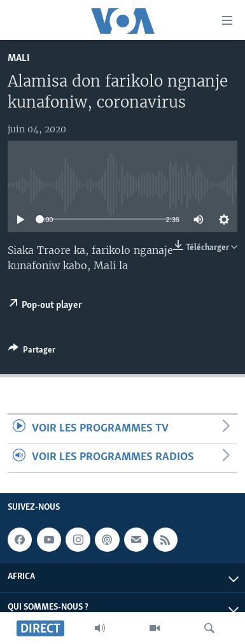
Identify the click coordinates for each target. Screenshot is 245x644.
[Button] (32, 352)
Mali (19, 58)
